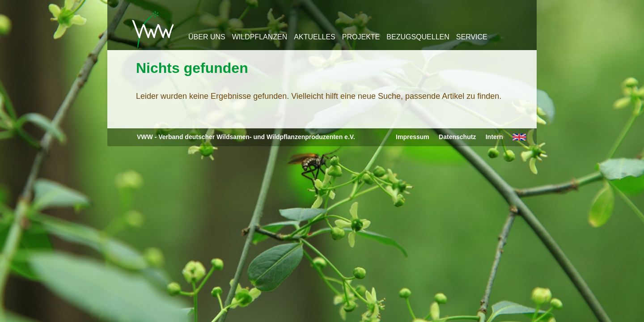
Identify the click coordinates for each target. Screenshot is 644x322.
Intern (494, 137)
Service (472, 37)
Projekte (361, 37)
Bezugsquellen (418, 37)
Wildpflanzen (260, 37)
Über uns (207, 37)
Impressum (413, 137)
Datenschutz (457, 137)
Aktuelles (314, 37)
